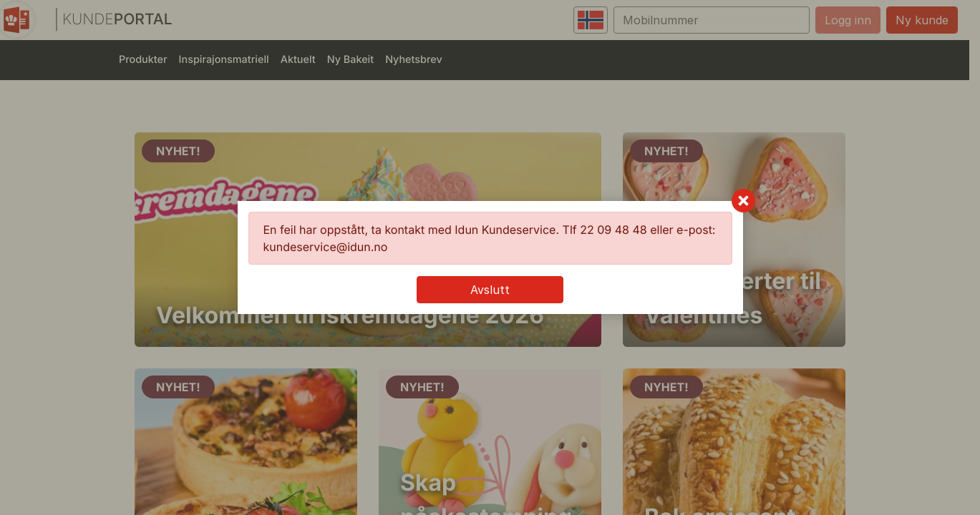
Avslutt (490, 290)
